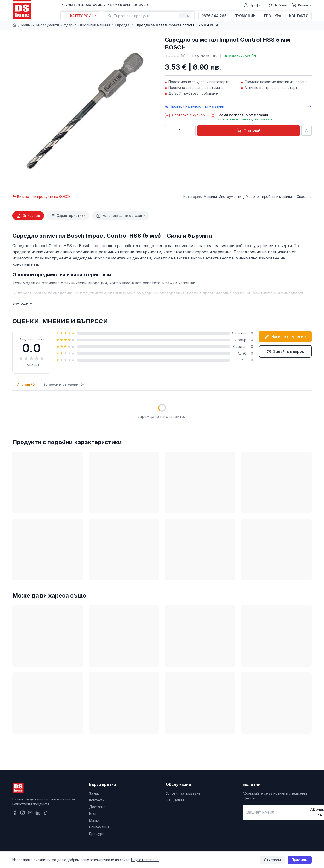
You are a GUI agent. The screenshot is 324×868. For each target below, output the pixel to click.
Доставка (97, 807)
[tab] (28, 216)
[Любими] (277, 5)
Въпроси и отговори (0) (64, 384)
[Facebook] (15, 813)
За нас (94, 793)
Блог (93, 813)
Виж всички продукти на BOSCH (42, 197)
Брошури (97, 834)
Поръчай (249, 131)
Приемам (300, 860)
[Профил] (253, 5)
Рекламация (99, 827)
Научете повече (145, 860)
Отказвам (272, 860)
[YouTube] (30, 813)
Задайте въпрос (285, 351)
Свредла (122, 25)
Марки (94, 820)
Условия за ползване (183, 793)
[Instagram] (23, 813)
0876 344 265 (214, 16)
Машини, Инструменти (40, 25)
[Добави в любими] (307, 131)
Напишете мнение (285, 337)
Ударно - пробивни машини (87, 25)
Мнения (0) (26, 384)
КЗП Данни (175, 800)
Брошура (273, 16)
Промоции (245, 16)
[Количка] (302, 5)
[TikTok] (46, 813)
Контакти (299, 16)
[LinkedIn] (38, 813)
